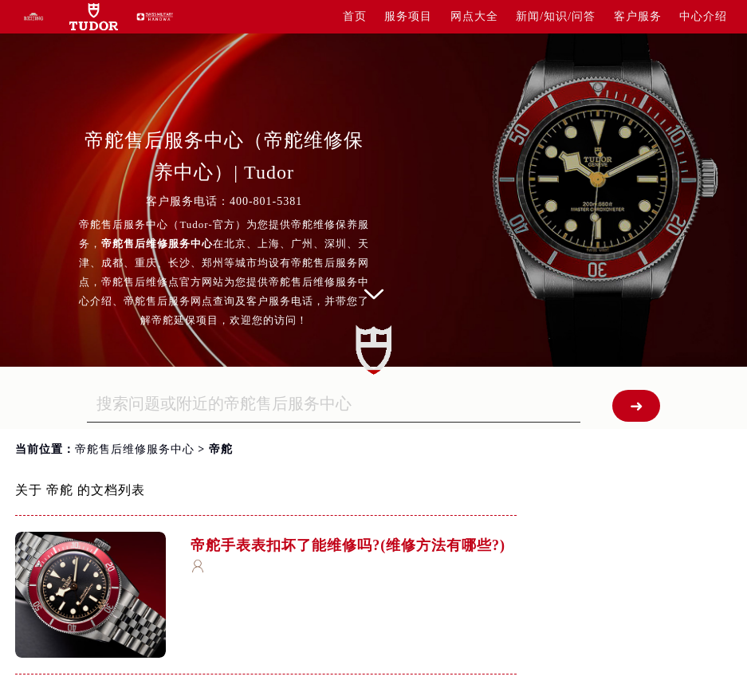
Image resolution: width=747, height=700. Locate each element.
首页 (355, 16)
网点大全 (474, 16)
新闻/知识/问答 (556, 16)
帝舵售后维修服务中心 (135, 449)
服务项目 (408, 16)
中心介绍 (703, 16)
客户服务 (638, 16)
